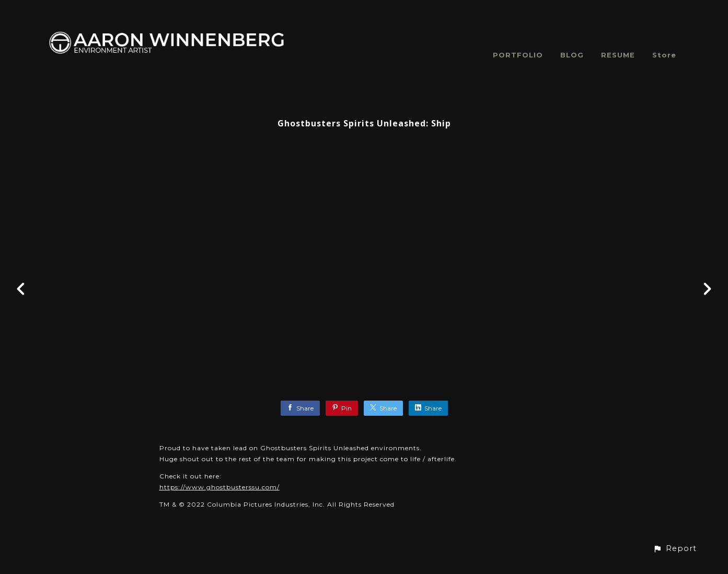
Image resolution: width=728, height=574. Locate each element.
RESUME (618, 55)
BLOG (572, 55)
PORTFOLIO (518, 55)
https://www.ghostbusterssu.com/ (219, 487)
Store (664, 55)
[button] (675, 549)
